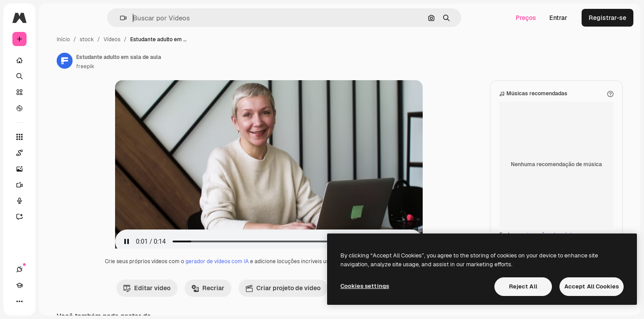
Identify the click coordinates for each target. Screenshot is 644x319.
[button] (153, 18)
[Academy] (35, 301)
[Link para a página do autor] (132, 61)
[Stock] (53, 92)
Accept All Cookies (592, 286)
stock (154, 39)
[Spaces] (53, 153)
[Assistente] (53, 217)
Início (131, 39)
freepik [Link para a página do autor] (152, 66)
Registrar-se (607, 18)
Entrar (558, 18)
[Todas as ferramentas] (53, 137)
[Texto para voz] (53, 201)
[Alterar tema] (51, 301)
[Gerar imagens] (53, 169)
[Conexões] (19, 301)
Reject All (523, 286)
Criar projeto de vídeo (317, 297)
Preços (526, 18)
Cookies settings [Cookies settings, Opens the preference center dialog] (365, 286)
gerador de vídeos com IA (251, 270)
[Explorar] (53, 108)
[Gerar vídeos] (53, 185)
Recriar (242, 297)
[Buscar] (53, 76)
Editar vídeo (181, 297)
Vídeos (179, 39)
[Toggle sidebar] (87, 18)
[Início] (53, 60)
